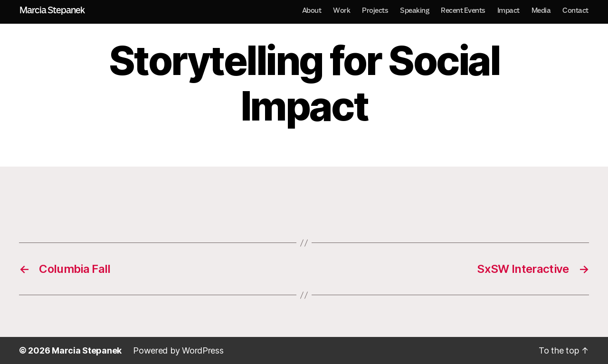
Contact (575, 10)
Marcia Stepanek (52, 10)
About (312, 10)
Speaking (414, 10)
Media (541, 10)
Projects (375, 10)
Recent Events (463, 10)
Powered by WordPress (178, 350)
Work (342, 10)
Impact (508, 10)
